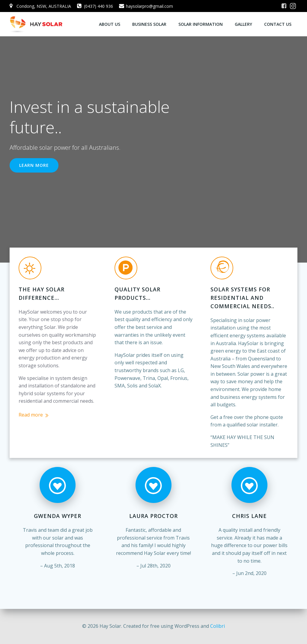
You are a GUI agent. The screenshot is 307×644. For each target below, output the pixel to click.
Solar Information (201, 24)
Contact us (278, 24)
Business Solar (149, 24)
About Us (110, 24)
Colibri (218, 626)
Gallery (243, 24)
